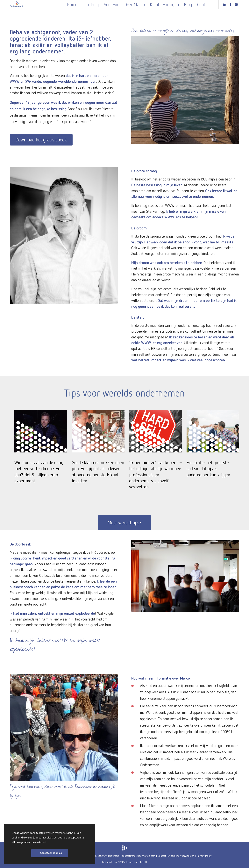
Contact (162, 856)
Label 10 (142, 862)
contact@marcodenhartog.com (139, 856)
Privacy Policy (204, 856)
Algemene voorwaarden (181, 856)
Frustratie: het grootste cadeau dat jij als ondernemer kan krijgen (208, 468)
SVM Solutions (126, 862)
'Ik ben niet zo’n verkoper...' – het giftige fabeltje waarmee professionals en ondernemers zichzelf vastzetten (156, 474)
